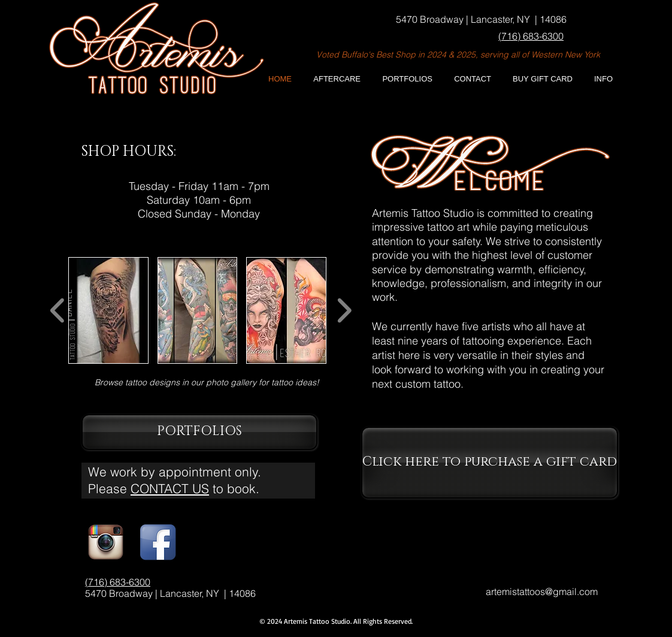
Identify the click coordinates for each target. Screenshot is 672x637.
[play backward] (58, 311)
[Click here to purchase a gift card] (490, 463)
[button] (599, 79)
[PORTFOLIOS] (199, 432)
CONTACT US (170, 488)
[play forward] (344, 311)
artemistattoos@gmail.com (542, 591)
